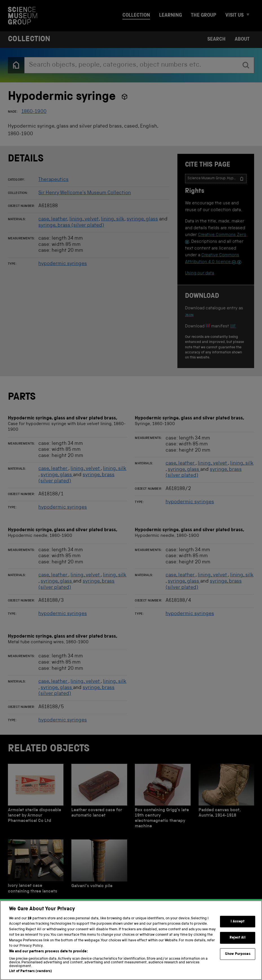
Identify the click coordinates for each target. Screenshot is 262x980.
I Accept (238, 930)
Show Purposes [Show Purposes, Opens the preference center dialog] (238, 962)
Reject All (238, 946)
